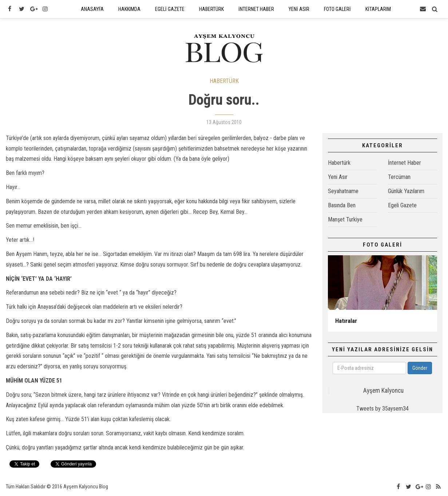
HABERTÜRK (224, 81)
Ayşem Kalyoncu (383, 391)
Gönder (420, 368)
